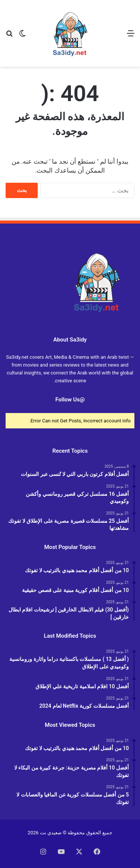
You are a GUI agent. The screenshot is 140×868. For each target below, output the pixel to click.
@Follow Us (70, 400)
